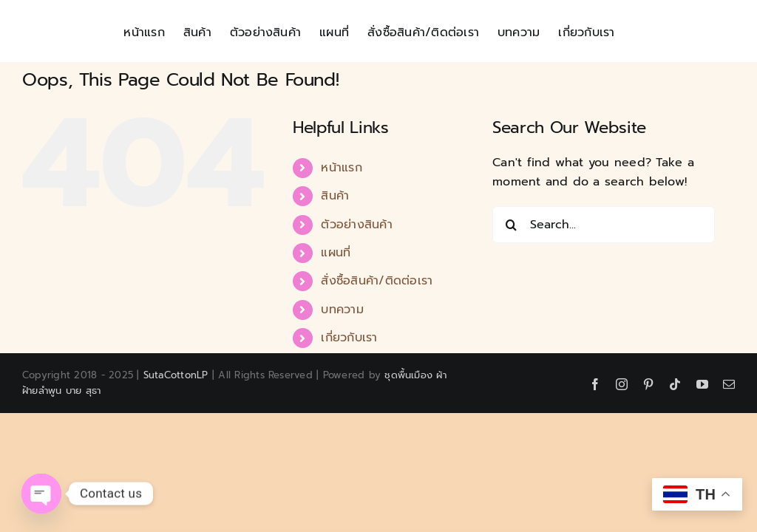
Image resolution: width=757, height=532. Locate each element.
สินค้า (335, 196)
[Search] (511, 225)
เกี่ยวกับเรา (349, 338)
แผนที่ (336, 253)
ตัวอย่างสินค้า (356, 225)
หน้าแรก (341, 168)
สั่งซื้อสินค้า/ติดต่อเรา (377, 281)
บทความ (342, 310)
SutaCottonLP (176, 375)
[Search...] (604, 225)
